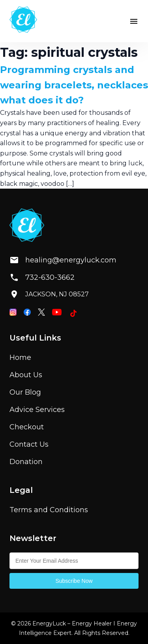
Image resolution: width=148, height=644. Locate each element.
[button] (134, 21)
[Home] (23, 21)
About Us (26, 375)
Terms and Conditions (49, 510)
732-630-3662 (42, 277)
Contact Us (29, 444)
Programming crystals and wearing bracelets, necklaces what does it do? (74, 85)
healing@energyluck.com (56, 260)
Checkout (27, 427)
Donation (26, 462)
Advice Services (37, 410)
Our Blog (25, 392)
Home (20, 358)
